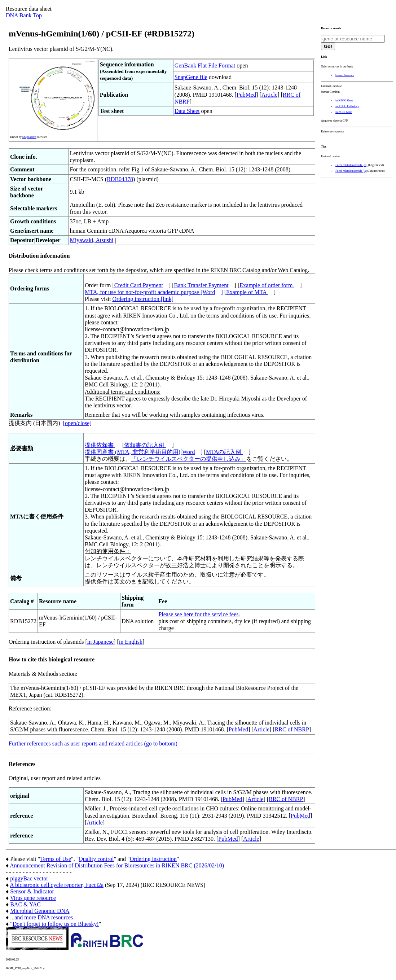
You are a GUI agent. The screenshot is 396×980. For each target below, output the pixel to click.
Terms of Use (56, 859)
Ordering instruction (153, 859)
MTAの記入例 (224, 452)
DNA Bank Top (24, 15)
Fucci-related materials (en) (351, 165)
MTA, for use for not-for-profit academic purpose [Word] (154, 292)
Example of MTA (247, 292)
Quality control (96, 859)
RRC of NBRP (292, 729)
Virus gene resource (33, 898)
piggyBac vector (29, 878)
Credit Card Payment (139, 285)
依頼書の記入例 (145, 445)
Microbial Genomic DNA (40, 911)
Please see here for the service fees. (199, 614)
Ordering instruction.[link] (143, 299)
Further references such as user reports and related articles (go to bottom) (93, 743)
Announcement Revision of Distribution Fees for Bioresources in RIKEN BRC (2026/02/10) (117, 865)
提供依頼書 (100, 445)
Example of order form (267, 285)
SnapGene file (191, 77)
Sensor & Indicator (32, 891)
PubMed (246, 95)
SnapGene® (29, 137)
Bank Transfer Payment (201, 285)
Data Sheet (187, 111)
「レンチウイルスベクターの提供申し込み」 (189, 459)
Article (269, 95)
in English (131, 642)
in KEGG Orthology (347, 106)
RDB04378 (120, 179)
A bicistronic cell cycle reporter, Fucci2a (57, 885)
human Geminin (345, 75)
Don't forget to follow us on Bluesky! (56, 924)
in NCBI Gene (344, 112)
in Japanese (100, 642)
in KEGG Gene (344, 100)
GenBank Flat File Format (205, 65)
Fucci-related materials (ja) (351, 171)
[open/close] (77, 423)
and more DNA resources (44, 917)
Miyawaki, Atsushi (91, 240)
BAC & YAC (25, 904)
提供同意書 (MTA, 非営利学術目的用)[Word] (144, 452)
